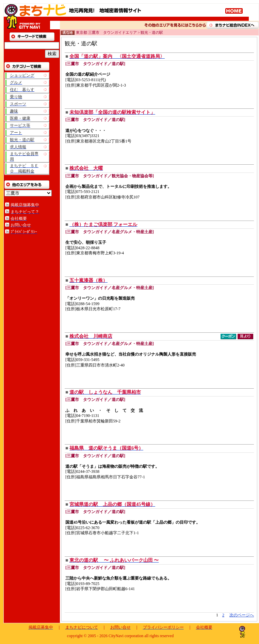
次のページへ (242, 615)
